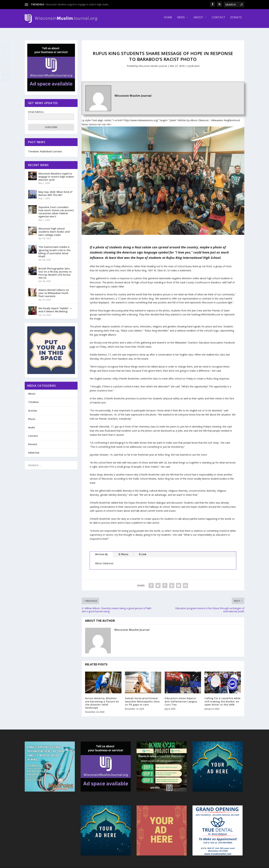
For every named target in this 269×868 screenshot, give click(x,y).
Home (168, 20)
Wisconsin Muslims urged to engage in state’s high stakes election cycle (56, 174)
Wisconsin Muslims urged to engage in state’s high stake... (78, 4)
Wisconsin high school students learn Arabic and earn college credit (54, 229)
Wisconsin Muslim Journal (153, 63)
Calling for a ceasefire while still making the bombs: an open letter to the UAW (223, 698)
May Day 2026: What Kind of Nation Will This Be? (55, 190)
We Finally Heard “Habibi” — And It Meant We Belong (55, 307)
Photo (32, 416)
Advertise (34, 450)
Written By (101, 551)
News (181, 20)
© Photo (123, 551)
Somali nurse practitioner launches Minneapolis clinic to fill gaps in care (142, 698)
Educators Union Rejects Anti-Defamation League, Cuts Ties (181, 698)
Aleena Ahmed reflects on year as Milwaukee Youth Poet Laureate (54, 290)
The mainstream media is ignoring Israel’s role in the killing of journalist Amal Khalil (54, 249)
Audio (32, 424)
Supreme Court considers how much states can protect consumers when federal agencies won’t (56, 209)
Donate (236, 20)
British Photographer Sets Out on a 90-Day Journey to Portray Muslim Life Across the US (55, 270)
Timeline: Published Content (45, 148)
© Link (143, 551)
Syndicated (193, 63)
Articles (33, 407)
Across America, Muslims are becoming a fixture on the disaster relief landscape (102, 700)
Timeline (33, 399)
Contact (219, 20)
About (198, 20)
